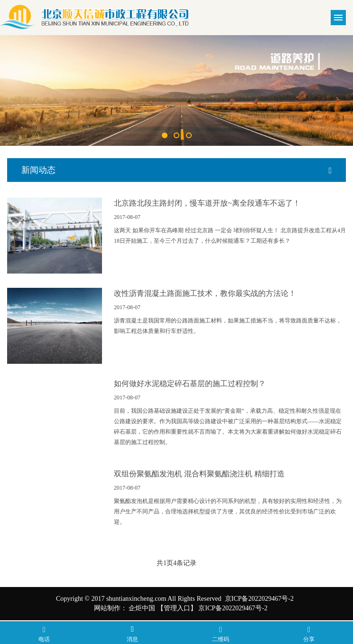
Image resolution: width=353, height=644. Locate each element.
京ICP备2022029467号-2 (233, 608)
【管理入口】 (177, 608)
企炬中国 (142, 608)
